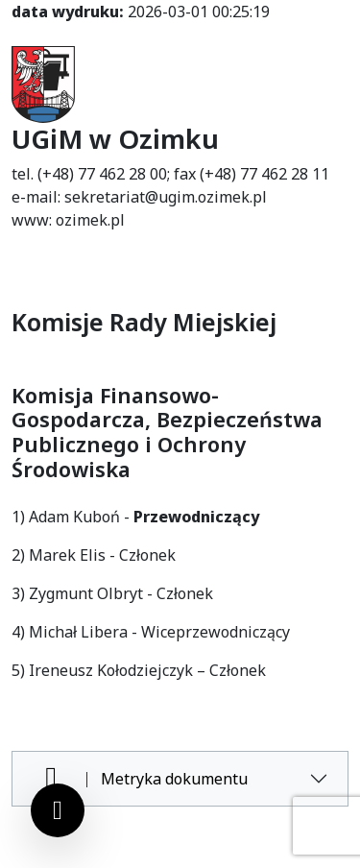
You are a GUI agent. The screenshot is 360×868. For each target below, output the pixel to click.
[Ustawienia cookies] (58, 810)
